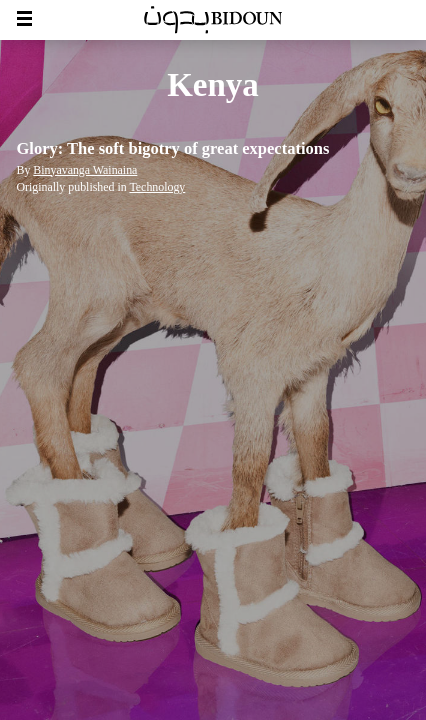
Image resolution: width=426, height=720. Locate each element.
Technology (157, 187)
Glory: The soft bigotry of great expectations (173, 148)
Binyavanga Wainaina (85, 170)
